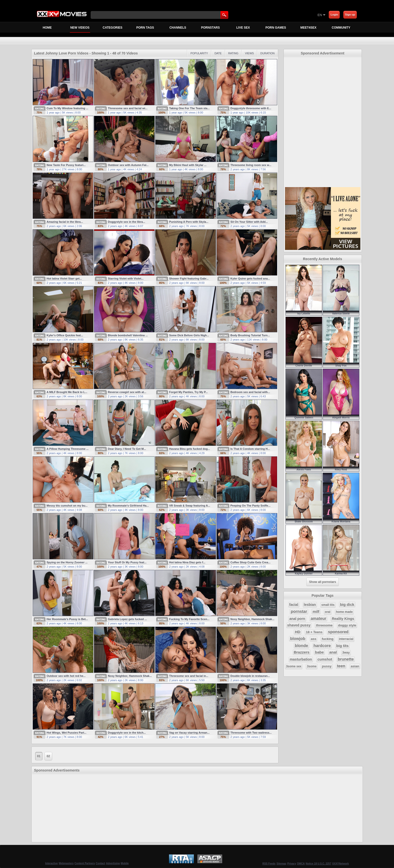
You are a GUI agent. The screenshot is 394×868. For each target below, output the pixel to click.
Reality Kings (343, 619)
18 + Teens (314, 632)
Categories (112, 28)
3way (346, 653)
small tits (328, 605)
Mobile (125, 863)
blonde (301, 646)
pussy (327, 666)
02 (48, 756)
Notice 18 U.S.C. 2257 (318, 864)
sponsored (338, 632)
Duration (268, 53)
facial (294, 605)
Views (249, 53)
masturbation (301, 659)
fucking (327, 639)
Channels (178, 28)
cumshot (325, 659)
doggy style (347, 625)
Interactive (51, 863)
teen (341, 666)
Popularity (199, 53)
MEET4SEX (308, 28)
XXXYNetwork (341, 864)
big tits (342, 646)
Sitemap (281, 864)
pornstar (299, 611)
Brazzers (302, 652)
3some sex (294, 666)
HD (298, 632)
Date (218, 53)
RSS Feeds (269, 864)
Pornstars (210, 28)
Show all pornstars (323, 582)
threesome (324, 625)
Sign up (350, 15)
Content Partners (85, 863)
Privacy (292, 864)
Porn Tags (145, 28)
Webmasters (66, 863)
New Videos (80, 29)
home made (344, 612)
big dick (347, 604)
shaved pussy (299, 625)
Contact (100, 863)
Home (47, 28)
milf (316, 611)
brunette (346, 659)
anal (333, 652)
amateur (318, 618)
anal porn (297, 619)
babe (319, 652)
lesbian (310, 605)
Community (341, 28)
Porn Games (276, 28)
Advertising (113, 863)
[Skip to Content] (259, 15)
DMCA (301, 864)
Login (334, 15)
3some (312, 666)
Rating (233, 53)
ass (314, 639)
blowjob (298, 639)
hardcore (322, 646)
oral (328, 612)
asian (355, 666)
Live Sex (243, 28)
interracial (346, 639)
